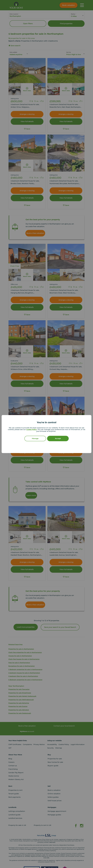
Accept (58, 438)
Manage (35, 438)
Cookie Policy (31, 429)
